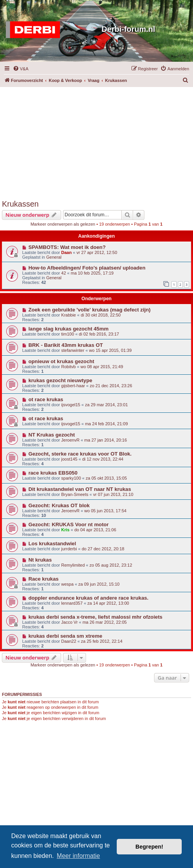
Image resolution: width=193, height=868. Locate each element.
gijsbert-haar (73, 386)
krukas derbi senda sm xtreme (65, 636)
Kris (65, 530)
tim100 (68, 334)
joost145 (69, 459)
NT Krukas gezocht (52, 435)
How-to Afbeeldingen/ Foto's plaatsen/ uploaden (87, 268)
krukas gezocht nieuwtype (60, 380)
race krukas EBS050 (53, 473)
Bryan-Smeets (75, 494)
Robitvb (68, 367)
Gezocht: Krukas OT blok (59, 505)
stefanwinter (73, 350)
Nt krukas (40, 560)
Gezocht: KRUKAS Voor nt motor (68, 524)
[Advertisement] (97, 141)
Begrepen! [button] (149, 847)
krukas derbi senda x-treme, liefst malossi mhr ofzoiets (95, 617)
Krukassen (20, 204)
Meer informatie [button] (78, 856)
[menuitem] (21, 69)
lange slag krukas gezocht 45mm (68, 329)
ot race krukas (46, 399)
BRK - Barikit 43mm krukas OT (66, 345)
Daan (66, 252)
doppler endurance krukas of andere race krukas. (89, 598)
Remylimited (73, 565)
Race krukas (44, 579)
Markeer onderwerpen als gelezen (63, 224)
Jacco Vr (69, 622)
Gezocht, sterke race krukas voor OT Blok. (80, 454)
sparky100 (71, 478)
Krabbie (68, 315)
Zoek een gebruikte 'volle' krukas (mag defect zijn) (89, 310)
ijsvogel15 (71, 405)
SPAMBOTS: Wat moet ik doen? (67, 247)
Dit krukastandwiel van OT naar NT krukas (80, 489)
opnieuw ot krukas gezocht (61, 361)
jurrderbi (69, 549)
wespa (67, 584)
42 (63, 273)
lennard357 (72, 603)
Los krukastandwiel (52, 544)
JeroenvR (70, 440)
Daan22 (69, 641)
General (54, 257)
